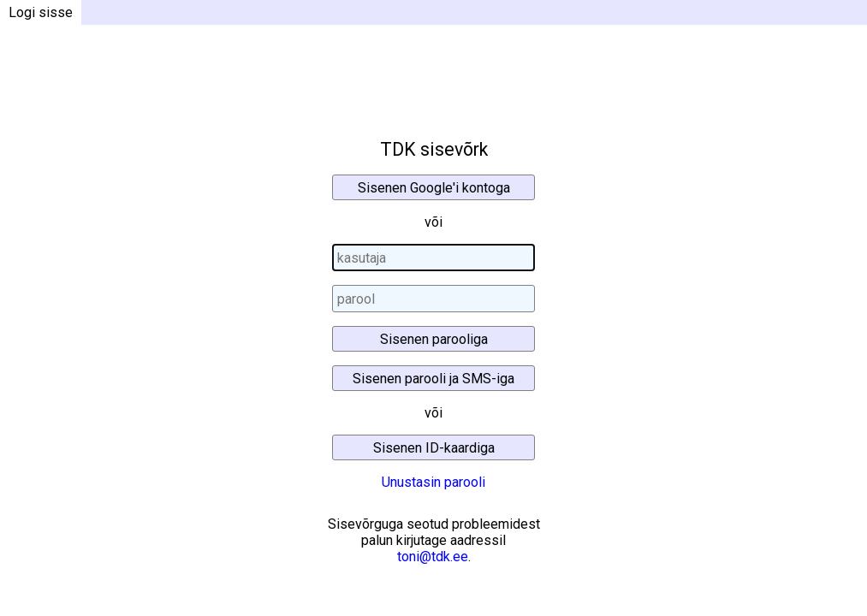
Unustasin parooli (433, 482)
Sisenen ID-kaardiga (434, 448)
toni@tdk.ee (433, 557)
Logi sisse (41, 12)
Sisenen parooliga (434, 339)
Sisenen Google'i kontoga (434, 188)
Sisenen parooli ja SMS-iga (433, 379)
